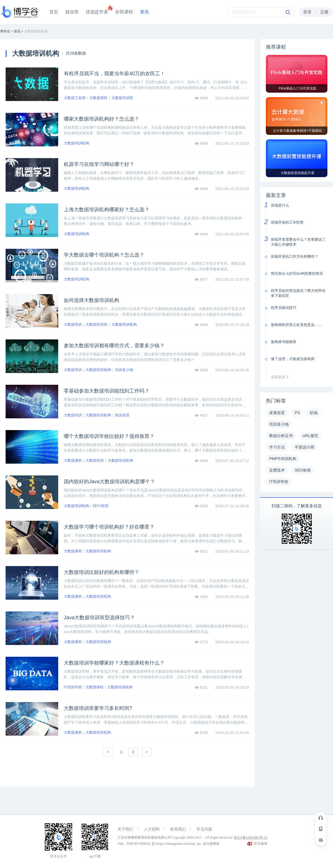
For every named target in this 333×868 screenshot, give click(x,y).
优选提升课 (97, 12)
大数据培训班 (122, 98)
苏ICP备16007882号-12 (251, 837)
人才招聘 (152, 829)
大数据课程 (98, 98)
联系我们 (178, 829)
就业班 (72, 12)
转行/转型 (101, 506)
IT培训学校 (73, 687)
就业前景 (122, 415)
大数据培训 (73, 324)
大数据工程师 (75, 98)
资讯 (144, 12)
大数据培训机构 (77, 143)
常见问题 (204, 829)
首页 (54, 12)
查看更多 (281, 377)
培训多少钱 (124, 370)
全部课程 (124, 12)
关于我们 (125, 829)
